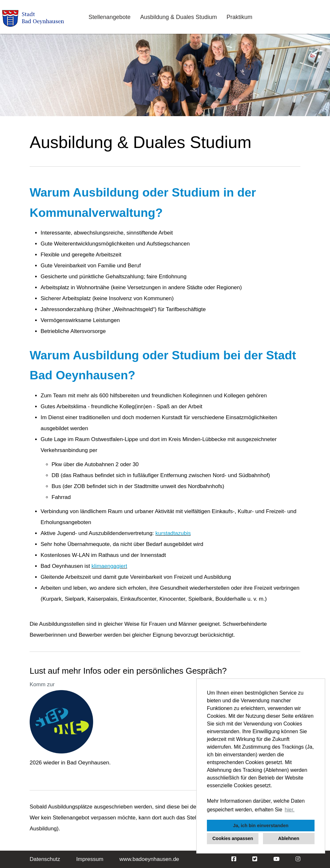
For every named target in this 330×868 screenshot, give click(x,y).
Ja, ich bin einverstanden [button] (261, 826)
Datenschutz (45, 859)
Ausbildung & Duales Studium (179, 17)
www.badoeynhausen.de (149, 859)
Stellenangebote (110, 17)
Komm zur (42, 684)
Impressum (90, 859)
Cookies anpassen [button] (233, 838)
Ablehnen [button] (289, 838)
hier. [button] (290, 810)
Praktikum (239, 17)
